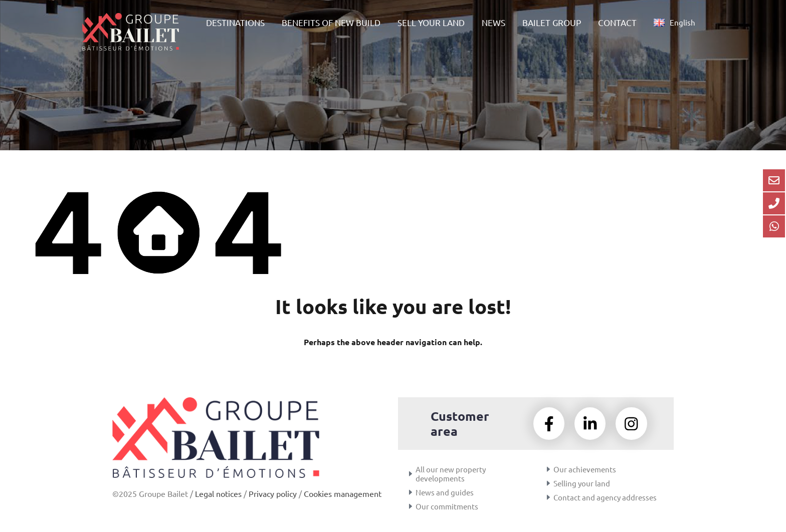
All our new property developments (451, 475)
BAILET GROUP (552, 22)
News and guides (445, 493)
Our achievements (585, 470)
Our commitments (447, 507)
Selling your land (582, 484)
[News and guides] (411, 493)
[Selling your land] (548, 484)
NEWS (494, 22)
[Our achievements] (548, 470)
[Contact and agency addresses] (548, 498)
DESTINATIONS (235, 22)
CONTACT (617, 22)
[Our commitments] (411, 507)
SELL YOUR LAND (431, 22)
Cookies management (343, 493)
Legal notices (218, 493)
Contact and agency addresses (605, 498)
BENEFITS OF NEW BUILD (331, 22)
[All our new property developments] (411, 475)
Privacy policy (273, 493)
